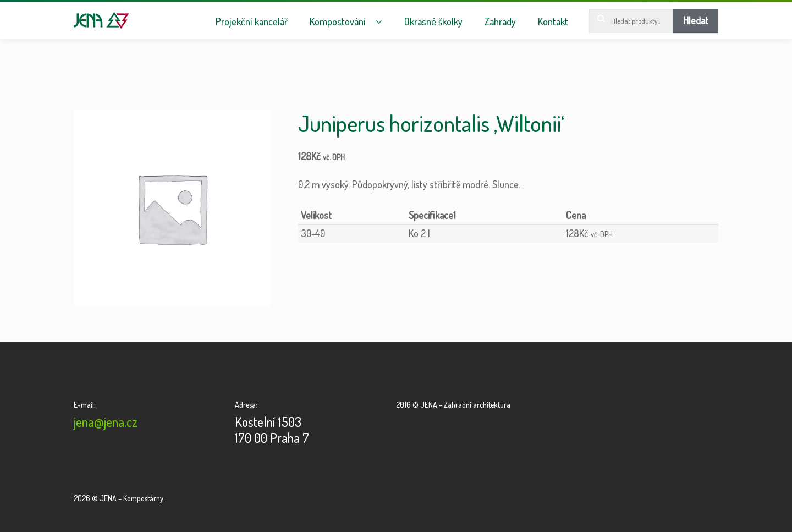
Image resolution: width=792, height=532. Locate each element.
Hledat (696, 20)
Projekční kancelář (252, 22)
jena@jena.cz (106, 422)
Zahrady (500, 22)
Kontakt (553, 22)
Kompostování (338, 22)
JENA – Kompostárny (101, 20)
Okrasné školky (433, 22)
